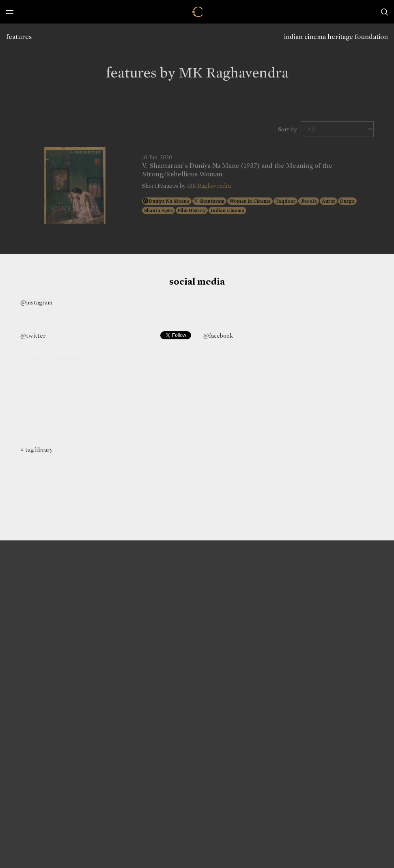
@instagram (36, 302)
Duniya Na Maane (169, 201)
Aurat (328, 201)
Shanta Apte (158, 210)
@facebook (218, 336)
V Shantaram (209, 201)
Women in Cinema (250, 201)
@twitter (33, 336)
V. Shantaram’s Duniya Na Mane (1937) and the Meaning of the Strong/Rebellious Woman (237, 170)
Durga (347, 201)
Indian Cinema (227, 210)
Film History (192, 210)
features (19, 37)
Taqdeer (285, 201)
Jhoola (309, 201)
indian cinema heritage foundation (336, 37)
